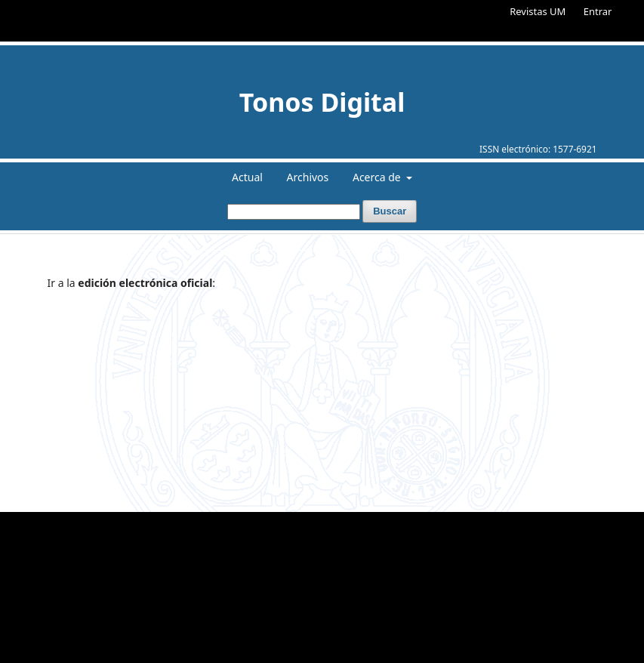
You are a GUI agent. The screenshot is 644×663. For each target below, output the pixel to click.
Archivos (308, 177)
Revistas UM (538, 11)
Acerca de (378, 177)
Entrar (598, 11)
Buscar (390, 211)
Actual (247, 177)
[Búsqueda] (294, 212)
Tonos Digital (322, 102)
